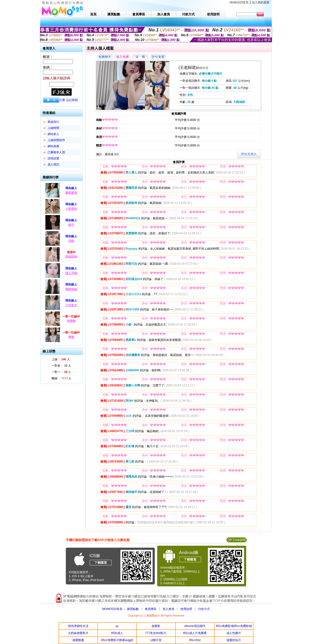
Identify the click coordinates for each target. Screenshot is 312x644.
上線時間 (53, 128)
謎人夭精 (71, 273)
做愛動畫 (78, 640)
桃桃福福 (71, 289)
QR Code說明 (236, 540)
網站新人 (53, 134)
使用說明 (186, 609)
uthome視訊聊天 (195, 626)
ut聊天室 (156, 640)
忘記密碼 (72, 100)
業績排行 (53, 122)
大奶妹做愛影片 (78, 633)
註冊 (62, 100)
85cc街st (195, 640)
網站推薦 (53, 146)
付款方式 (204, 609)
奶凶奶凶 (71, 256)
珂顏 (71, 241)
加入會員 (168, 609)
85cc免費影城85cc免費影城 (234, 626)
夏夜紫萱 (71, 193)
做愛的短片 (234, 640)
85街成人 (117, 633)
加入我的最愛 (261, 2)
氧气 (71, 225)
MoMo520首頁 (239, 2)
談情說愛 (53, 158)
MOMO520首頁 (112, 609)
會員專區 (151, 609)
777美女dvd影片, (156, 633)
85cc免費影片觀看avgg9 (117, 640)
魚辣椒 (71, 321)
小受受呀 (71, 209)
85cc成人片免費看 (195, 633)
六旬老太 (71, 305)
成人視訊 (53, 164)
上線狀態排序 (56, 140)
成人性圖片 (234, 633)
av (117, 626)
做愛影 (156, 626)
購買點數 (132, 609)
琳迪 (71, 337)
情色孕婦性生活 (78, 626)
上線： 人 (61, 359)
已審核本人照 (56, 152)
